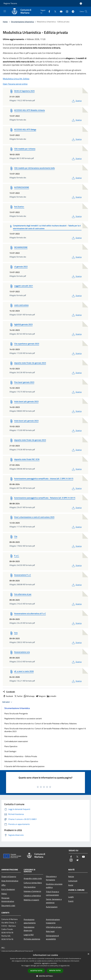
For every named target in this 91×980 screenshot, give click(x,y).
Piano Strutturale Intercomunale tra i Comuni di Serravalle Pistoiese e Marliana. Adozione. (41, 723)
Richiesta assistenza (32, 939)
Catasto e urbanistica (32, 896)
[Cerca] (86, 11)
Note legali (50, 931)
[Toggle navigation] (5, 11)
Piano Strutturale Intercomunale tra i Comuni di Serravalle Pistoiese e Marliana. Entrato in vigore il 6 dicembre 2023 (45, 730)
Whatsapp (29, 696)
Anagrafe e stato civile (33, 878)
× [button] (88, 954)
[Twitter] (54, 11)
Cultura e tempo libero (33, 883)
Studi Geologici (10, 751)
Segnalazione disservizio (29, 929)
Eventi (71, 901)
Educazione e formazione (51, 878)
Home (5, 22)
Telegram (41, 696)
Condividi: (9, 692)
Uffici (3, 885)
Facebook (8, 696)
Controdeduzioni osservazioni (16, 741)
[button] (45, 976)
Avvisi (71, 885)
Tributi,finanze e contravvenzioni (52, 893)
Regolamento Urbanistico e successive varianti (23, 718)
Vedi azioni (8, 702)
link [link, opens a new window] (68, 966)
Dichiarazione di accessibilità (52, 937)
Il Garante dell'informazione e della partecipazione (24, 766)
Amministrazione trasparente (53, 921)
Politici (4, 894)
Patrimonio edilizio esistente (16, 736)
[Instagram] (66, 11)
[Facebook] (48, 11)
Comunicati (73, 881)
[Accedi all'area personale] (81, 4)
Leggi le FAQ (29, 935)
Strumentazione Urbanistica (22, 22)
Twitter (18, 696)
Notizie (71, 876)
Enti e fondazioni (8, 889)
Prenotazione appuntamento (30, 921)
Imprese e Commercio (32, 891)
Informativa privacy (54, 927)
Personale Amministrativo (8, 900)
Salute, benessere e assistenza (54, 901)
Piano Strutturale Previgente (16, 713)
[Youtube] (60, 11)
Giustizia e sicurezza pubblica (54, 886)
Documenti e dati (8, 906)
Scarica (76, 101)
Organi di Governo (9, 876)
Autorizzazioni (52, 907)
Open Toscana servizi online (15, 84)
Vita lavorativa (30, 887)
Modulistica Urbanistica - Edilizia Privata (21, 756)
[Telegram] (72, 11)
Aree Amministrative (10, 881)
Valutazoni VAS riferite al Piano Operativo (21, 761)
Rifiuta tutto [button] (55, 971)
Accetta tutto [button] (36, 971)
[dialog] (45, 966)
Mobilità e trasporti (31, 900)
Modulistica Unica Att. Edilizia (16, 79)
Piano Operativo (11, 746)
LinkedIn (51, 696)
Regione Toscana (10, 3)
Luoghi (71, 897)
